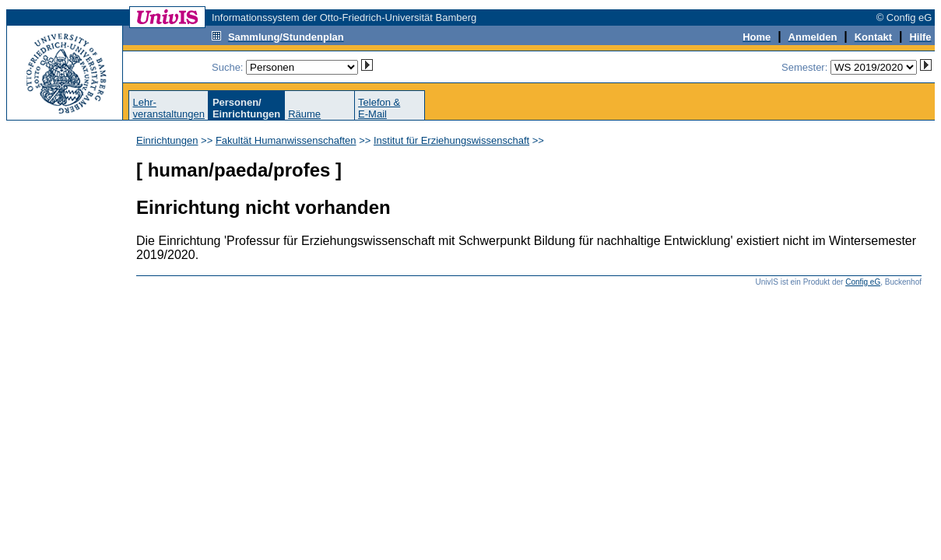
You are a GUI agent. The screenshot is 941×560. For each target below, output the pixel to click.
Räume (304, 114)
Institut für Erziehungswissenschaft (451, 140)
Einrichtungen (167, 140)
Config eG (863, 282)
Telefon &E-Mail (379, 108)
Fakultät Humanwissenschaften (286, 140)
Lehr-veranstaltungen (169, 108)
